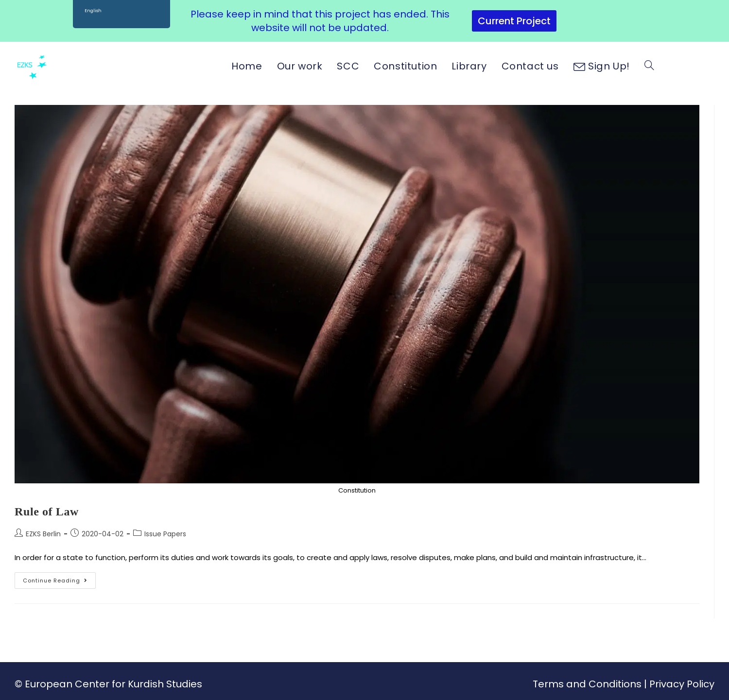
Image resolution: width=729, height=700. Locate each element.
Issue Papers (165, 534)
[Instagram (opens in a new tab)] (691, 66)
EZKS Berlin (43, 534)
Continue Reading (59, 578)
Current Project (514, 21)
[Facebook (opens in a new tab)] (674, 66)
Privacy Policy (682, 684)
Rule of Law (47, 512)
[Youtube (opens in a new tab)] (709, 66)
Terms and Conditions (587, 684)
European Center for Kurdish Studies (113, 684)
